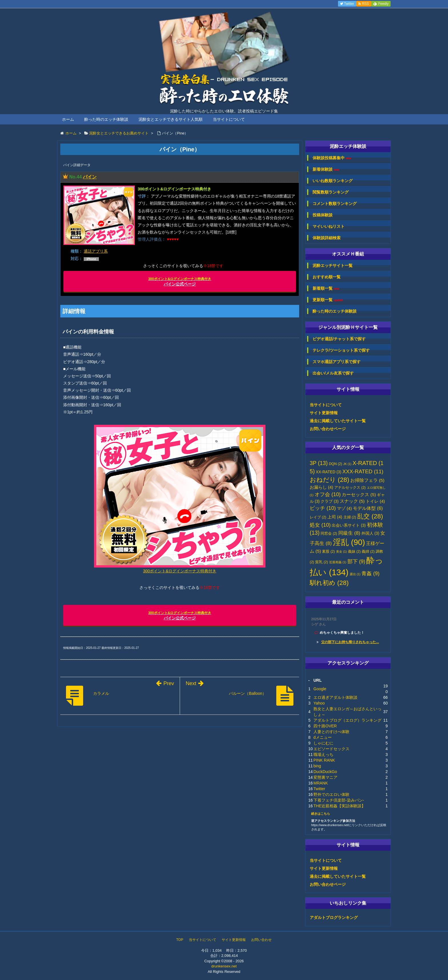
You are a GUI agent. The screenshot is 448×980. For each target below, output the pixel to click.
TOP (180, 940)
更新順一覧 (328, 300)
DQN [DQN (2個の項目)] (336, 464)
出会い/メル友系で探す (333, 373)
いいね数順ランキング (333, 181)
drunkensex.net (224, 966)
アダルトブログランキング (334, 917)
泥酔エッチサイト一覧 (333, 265)
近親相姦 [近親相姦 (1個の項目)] (338, 562)
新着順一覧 (326, 288)
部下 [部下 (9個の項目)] (356, 562)
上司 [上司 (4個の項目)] (335, 517)
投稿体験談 (323, 215)
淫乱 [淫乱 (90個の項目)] (349, 542)
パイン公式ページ (180, 282)
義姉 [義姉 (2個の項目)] (368, 552)
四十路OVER (325, 726)
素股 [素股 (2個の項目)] (328, 552)
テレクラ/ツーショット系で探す (341, 350)
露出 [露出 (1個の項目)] (355, 574)
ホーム (68, 119)
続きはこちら (321, 814)
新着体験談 (326, 169)
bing (317, 766)
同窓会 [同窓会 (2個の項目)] (329, 534)
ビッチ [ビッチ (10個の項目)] (323, 508)
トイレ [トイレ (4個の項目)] (375, 501)
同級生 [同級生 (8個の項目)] (349, 533)
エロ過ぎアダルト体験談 (335, 697)
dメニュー (323, 737)
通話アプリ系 (96, 251)
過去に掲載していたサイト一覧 (338, 421)
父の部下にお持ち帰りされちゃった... (350, 642)
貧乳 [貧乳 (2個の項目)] (322, 562)
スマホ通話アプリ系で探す (337, 362)
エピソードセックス (331, 749)
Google (320, 689)
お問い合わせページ (328, 429)
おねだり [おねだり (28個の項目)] (329, 480)
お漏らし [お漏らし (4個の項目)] (321, 487)
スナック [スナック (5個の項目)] (352, 501)
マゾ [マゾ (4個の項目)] (344, 508)
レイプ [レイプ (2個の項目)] (318, 517)
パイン (90, 177)
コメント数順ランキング (335, 204)
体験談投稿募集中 (332, 158)
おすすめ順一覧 (327, 277)
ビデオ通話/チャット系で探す (339, 339)
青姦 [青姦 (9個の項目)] (370, 573)
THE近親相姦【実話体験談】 (339, 806)
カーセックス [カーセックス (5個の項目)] (359, 495)
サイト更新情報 (324, 413)
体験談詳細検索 (327, 238)
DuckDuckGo (325, 772)
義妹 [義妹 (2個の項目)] (354, 552)
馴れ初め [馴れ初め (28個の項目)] (329, 583)
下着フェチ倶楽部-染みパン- (339, 800)
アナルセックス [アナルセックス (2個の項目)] (350, 488)
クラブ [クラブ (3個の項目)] (330, 501)
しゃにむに (323, 743)
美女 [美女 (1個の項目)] (341, 552)
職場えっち (323, 754)
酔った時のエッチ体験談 (106, 119)
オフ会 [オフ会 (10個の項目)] (328, 494)
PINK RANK (324, 760)
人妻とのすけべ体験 (331, 732)
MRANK (321, 783)
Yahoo (319, 703)
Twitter (319, 789)
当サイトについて (229, 119)
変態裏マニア (325, 777)
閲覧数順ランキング (331, 192)
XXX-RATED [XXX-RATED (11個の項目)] (363, 471)
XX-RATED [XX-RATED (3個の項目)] (329, 472)
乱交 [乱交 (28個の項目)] (370, 516)
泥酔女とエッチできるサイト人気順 (171, 119)
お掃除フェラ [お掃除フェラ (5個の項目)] (367, 480)
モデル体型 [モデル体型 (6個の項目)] (368, 508)
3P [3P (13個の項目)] (319, 463)
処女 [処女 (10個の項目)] (320, 525)
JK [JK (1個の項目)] (347, 464)
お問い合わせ (261, 940)
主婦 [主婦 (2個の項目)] (350, 517)
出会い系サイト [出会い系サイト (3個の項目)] (349, 525)
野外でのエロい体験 (331, 794)
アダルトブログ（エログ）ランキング (347, 720)
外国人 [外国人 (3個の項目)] (370, 533)
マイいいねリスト (329, 226)
